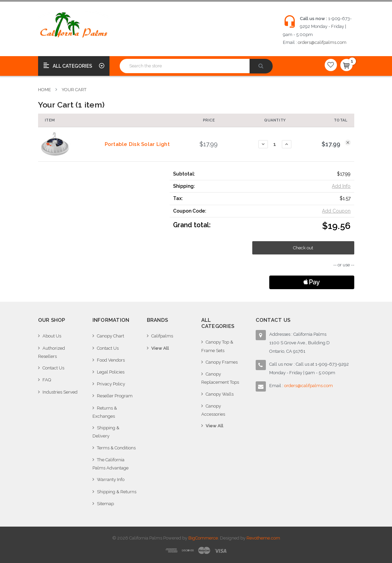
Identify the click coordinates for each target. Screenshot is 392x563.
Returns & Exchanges (105, 412)
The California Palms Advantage (110, 464)
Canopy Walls (220, 394)
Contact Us (53, 368)
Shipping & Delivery (106, 432)
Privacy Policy (111, 384)
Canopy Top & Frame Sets (217, 346)
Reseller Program (115, 396)
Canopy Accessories (213, 410)
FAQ (47, 380)
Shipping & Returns (117, 492)
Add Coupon (336, 211)
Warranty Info (111, 479)
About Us (52, 336)
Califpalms (162, 336)
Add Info (341, 186)
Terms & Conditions (116, 448)
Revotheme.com (263, 538)
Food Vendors (111, 360)
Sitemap (105, 504)
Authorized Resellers (52, 352)
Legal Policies (111, 372)
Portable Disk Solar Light (137, 144)
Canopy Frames (222, 362)
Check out (303, 248)
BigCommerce (203, 538)
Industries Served (60, 392)
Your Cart (74, 90)
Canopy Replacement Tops (220, 378)
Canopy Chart (110, 336)
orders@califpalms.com (322, 42)
